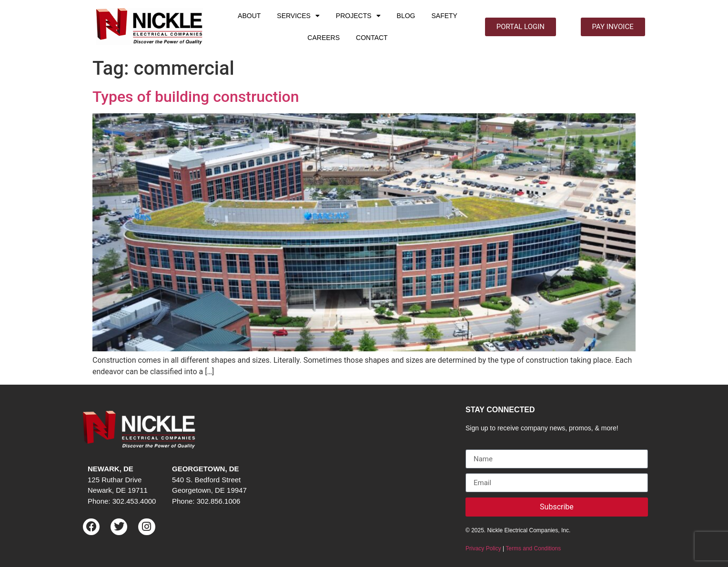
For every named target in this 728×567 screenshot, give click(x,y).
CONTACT (372, 38)
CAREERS (324, 38)
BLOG (406, 16)
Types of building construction (196, 97)
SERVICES (298, 16)
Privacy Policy (483, 548)
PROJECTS (358, 16)
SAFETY (444, 16)
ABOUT (249, 16)
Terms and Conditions (533, 548)
